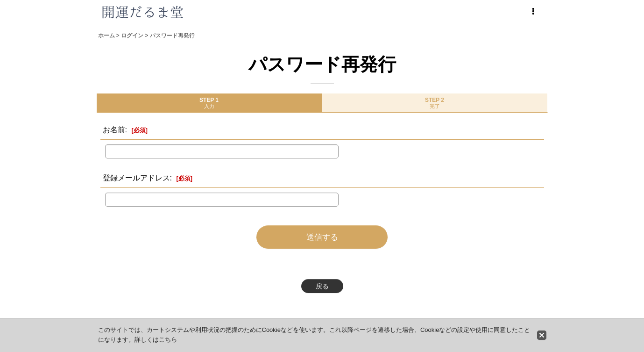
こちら (168, 340)
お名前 (114, 129)
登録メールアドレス (136, 178)
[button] (533, 12)
